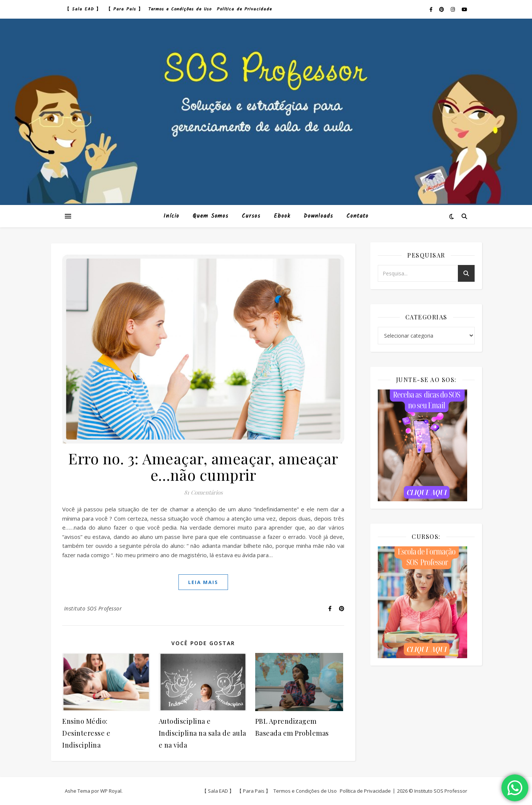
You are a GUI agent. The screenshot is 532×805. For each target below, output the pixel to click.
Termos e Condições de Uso (180, 9)
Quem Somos (210, 216)
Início (171, 216)
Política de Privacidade (244, 9)
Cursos (251, 216)
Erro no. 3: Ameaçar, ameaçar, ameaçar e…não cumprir (203, 466)
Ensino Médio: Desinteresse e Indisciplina (86, 733)
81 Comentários (203, 492)
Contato (357, 216)
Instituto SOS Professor (93, 608)
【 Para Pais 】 (125, 9)
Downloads (318, 216)
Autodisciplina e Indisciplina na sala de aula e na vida (202, 733)
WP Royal (111, 791)
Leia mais (203, 582)
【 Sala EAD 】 (83, 9)
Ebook (282, 216)
